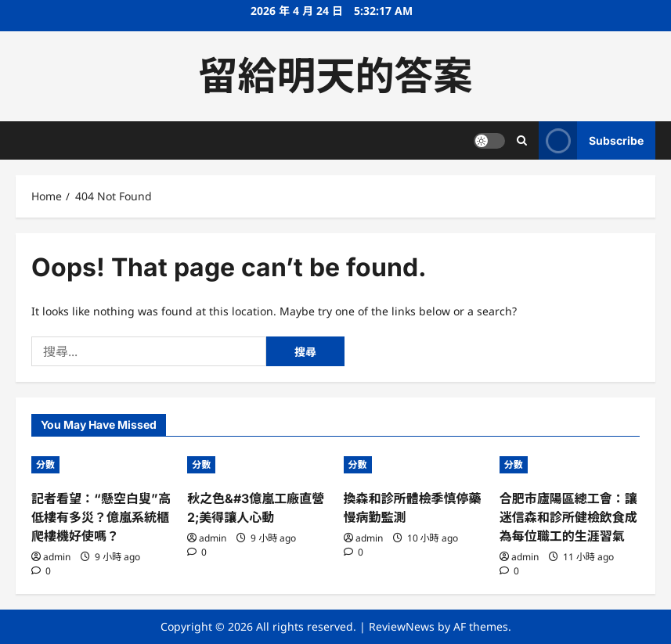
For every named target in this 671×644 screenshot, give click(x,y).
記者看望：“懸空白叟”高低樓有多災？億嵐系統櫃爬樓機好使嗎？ (101, 517)
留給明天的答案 (336, 76)
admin (57, 557)
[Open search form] (522, 140)
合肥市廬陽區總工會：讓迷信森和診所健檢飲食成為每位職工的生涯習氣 (568, 517)
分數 (45, 464)
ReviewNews (402, 626)
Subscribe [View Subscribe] (591, 140)
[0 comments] (41, 571)
